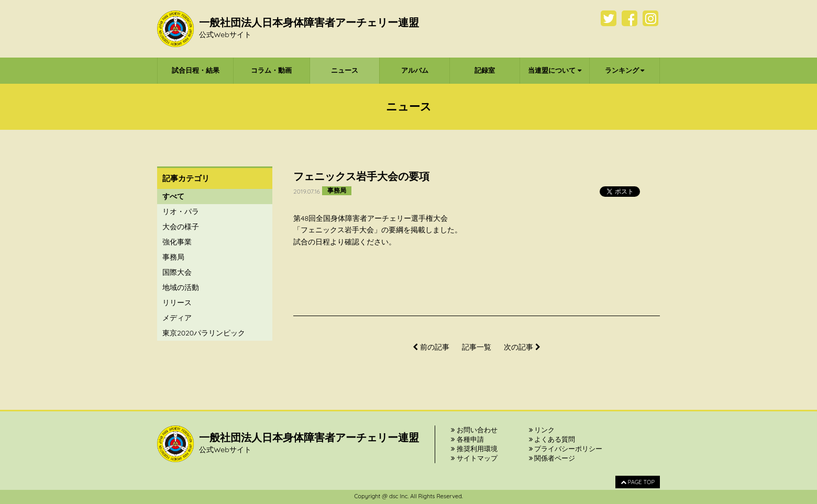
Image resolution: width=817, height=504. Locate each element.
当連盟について (555, 70)
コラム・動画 (271, 70)
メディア (177, 318)
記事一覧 (477, 347)
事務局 (173, 257)
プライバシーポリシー (566, 449)
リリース (177, 303)
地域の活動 (181, 287)
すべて (173, 196)
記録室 (485, 70)
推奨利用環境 (474, 449)
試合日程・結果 (196, 70)
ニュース (345, 70)
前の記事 (431, 347)
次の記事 (522, 347)
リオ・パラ (181, 211)
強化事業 (177, 242)
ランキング (625, 70)
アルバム (415, 70)
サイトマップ (474, 458)
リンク (542, 430)
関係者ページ (552, 458)
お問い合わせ (474, 430)
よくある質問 (552, 439)
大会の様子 (181, 227)
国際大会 (177, 272)
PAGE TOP (638, 482)
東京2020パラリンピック (204, 333)
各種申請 (467, 439)
